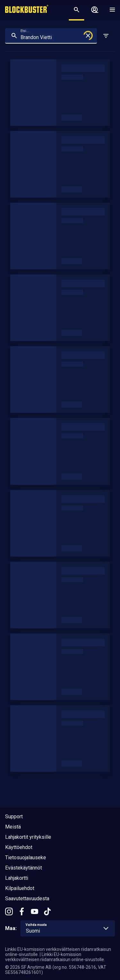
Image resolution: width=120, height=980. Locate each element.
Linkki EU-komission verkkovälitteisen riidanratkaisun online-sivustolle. (55, 957)
